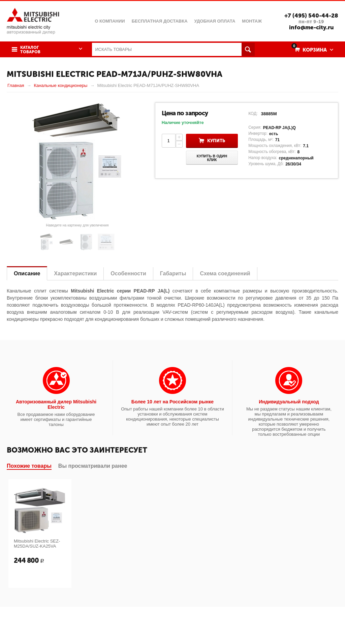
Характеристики (75, 273)
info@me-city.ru (311, 27)
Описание (27, 273)
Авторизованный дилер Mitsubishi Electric (56, 404)
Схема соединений (225, 273)
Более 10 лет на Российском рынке (172, 402)
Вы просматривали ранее (93, 466)
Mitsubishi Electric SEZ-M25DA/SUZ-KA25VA (37, 544)
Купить (216, 141)
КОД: (253, 114)
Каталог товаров (30, 50)
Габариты (173, 273)
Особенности (128, 273)
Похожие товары (29, 466)
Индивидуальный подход (289, 402)
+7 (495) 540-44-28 (311, 16)
